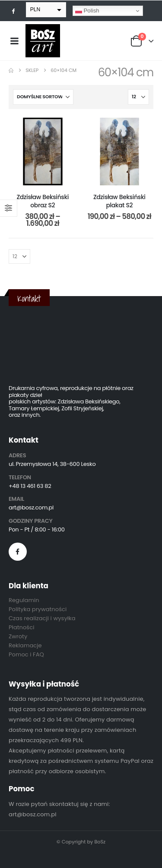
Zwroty (18, 636)
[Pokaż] (138, 97)
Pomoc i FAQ (26, 654)
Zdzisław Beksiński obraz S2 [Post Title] (43, 201)
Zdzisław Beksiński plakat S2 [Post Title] (119, 201)
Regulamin (24, 600)
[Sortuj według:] (43, 97)
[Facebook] (13, 11)
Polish (87, 11)
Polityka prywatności (38, 609)
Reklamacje (25, 645)
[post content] (43, 152)
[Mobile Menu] (14, 41)
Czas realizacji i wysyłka (42, 618)
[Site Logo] (43, 41)
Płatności (21, 627)
